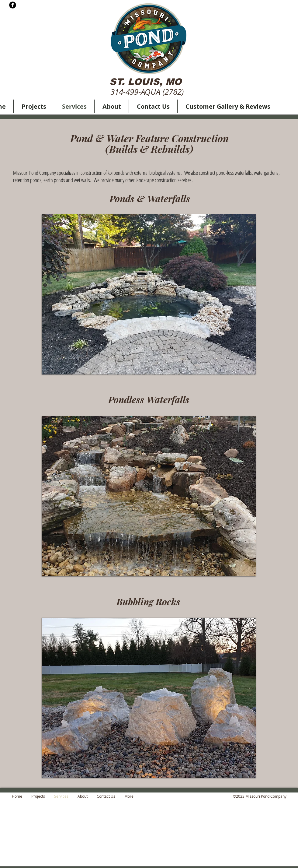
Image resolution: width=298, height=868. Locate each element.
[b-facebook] (13, 5)
